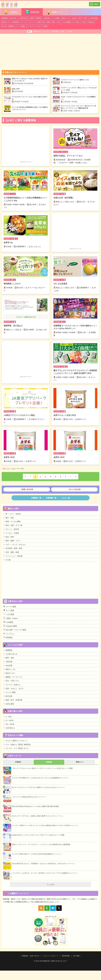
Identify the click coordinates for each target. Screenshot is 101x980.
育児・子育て (83, 18)
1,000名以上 (9, 728)
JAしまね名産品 (60, 284)
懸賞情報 (32, 12)
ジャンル (46, 31)
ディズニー (25, 22)
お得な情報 (94, 18)
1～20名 (8, 716)
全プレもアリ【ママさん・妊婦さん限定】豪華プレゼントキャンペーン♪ (38, 816)
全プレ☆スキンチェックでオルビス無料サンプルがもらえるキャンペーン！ (39, 787)
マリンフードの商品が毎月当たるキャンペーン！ (29, 797)
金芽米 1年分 (9, 457)
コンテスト (31, 26)
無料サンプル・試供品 (69, 18)
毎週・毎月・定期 (44, 22)
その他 (7, 560)
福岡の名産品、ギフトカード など (68, 156)
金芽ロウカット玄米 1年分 (65, 415)
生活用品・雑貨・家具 (13, 548)
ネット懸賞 (9, 610)
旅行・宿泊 (9, 518)
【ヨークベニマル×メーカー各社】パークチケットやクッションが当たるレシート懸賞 (42, 768)
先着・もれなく (57, 22)
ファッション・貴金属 (13, 556)
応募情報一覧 (51, 498)
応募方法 (36, 31)
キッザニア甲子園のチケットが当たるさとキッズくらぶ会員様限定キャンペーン (40, 778)
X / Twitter (76, 22)
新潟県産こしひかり (12, 284)
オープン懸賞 (10, 607)
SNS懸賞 (68, 22)
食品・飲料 (9, 537)
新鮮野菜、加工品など (13, 326)
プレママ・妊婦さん (12, 685)
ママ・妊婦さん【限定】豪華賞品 (17, 744)
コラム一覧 (66, 498)
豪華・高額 (9, 658)
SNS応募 (8, 665)
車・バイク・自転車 (12, 514)
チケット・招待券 (11, 529)
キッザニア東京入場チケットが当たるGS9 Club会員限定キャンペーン (37, 854)
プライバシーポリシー (51, 956)
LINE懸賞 (8, 622)
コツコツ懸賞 (20, 26)
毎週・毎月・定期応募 (13, 700)
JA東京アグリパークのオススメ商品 (19, 415)
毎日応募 (13, 18)
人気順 (70, 31)
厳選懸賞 (5, 18)
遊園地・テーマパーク (13, 677)
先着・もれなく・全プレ (14, 688)
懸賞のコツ (54, 12)
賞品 (63, 31)
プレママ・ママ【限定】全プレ (16, 748)
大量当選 (47, 18)
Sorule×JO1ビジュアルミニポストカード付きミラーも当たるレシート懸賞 (38, 835)
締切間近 (16, 22)
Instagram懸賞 (10, 626)
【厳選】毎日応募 (27, 489)
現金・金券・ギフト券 (13, 525)
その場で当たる (23, 18)
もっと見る (50, 884)
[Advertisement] (50, 51)
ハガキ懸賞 (56, 18)
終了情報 (76, 956)
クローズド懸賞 (42, 26)
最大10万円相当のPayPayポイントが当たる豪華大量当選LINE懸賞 (35, 806)
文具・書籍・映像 (11, 552)
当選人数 (55, 31)
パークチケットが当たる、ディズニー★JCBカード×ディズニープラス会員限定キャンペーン (45, 873)
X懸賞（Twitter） (11, 618)
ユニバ (33, 22)
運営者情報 (66, 956)
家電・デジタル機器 (12, 521)
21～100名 (8, 720)
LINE (84, 22)
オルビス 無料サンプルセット (16, 741)
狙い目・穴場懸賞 (8, 26)
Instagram (91, 22)
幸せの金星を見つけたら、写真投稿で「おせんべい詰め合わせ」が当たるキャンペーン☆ (43, 864)
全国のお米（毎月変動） (64, 198)
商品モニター (6, 22)
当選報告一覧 (36, 498)
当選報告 (11, 12)
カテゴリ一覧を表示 (95, 3)
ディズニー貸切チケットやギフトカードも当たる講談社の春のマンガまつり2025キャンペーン (45, 825)
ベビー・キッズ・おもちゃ (15, 544)
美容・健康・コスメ (12, 541)
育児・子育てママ (11, 681)
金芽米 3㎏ (8, 243)
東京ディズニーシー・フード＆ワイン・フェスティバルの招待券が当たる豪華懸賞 (41, 844)
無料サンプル (9, 669)
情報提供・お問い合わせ (31, 956)
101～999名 (9, 724)
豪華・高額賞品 (36, 18)
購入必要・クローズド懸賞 (15, 630)
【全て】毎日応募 (74, 489)
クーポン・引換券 (11, 533)
